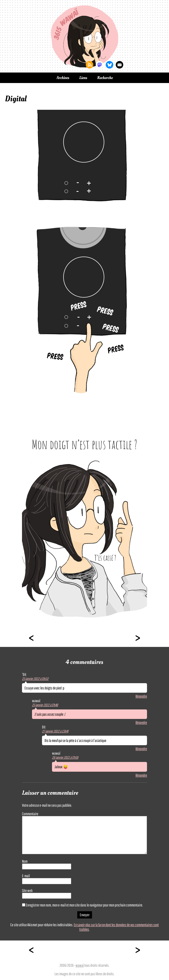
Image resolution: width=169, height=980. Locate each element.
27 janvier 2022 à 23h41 (55, 731)
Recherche (105, 78)
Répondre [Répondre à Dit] (141, 749)
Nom (25, 861)
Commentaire (30, 814)
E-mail (26, 876)
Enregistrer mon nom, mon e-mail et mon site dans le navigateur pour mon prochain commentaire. (84, 905)
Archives (63, 78)
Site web (27, 890)
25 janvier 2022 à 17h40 (45, 705)
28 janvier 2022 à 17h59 (65, 757)
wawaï (80, 965)
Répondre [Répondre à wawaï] (141, 722)
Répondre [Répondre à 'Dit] (141, 696)
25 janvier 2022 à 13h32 (35, 679)
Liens (83, 78)
